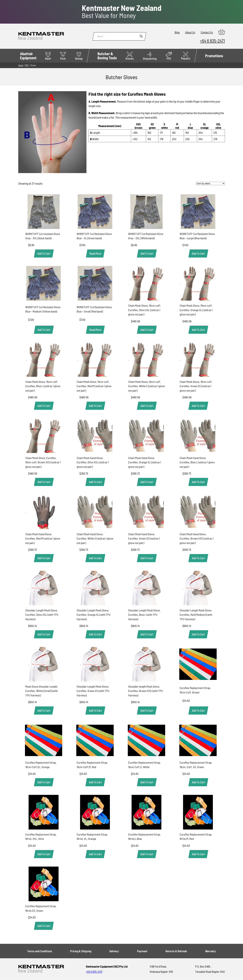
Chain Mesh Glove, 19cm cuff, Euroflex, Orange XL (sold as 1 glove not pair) (196, 310)
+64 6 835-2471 (212, 41)
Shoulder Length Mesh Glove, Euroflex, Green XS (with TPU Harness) (93, 691)
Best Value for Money (122, 12)
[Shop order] (210, 184)
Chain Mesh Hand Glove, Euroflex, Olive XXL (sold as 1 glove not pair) (93, 462)
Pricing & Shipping (81, 951)
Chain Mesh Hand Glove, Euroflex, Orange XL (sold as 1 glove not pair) (145, 462)
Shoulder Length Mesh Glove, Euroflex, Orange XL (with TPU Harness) (94, 615)
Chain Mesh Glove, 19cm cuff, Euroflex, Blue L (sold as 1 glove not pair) (43, 386)
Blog (177, 32)
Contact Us (207, 32)
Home (21, 65)
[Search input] (118, 36)
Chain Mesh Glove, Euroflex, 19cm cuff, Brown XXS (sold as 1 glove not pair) (43, 462)
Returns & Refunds (176, 951)
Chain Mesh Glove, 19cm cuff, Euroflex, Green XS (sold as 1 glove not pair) (196, 386)
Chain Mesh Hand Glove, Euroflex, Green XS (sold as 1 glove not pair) (144, 538)
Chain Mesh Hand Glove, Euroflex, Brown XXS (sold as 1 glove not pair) (197, 538)
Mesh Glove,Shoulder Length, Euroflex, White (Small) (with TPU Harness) (42, 691)
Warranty (210, 951)
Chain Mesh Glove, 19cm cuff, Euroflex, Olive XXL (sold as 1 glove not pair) (144, 310)
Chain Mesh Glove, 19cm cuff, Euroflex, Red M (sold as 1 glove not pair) (94, 386)
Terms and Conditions (40, 951)
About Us (190, 32)
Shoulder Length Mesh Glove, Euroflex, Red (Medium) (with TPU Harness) (196, 615)
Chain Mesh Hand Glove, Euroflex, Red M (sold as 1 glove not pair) (43, 538)
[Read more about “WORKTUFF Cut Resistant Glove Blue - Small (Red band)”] (95, 330)
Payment (142, 951)
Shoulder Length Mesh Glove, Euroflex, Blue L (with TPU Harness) (144, 615)
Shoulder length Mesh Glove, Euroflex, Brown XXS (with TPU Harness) (146, 691)
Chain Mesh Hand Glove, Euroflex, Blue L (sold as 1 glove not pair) (197, 462)
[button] (44, 253)
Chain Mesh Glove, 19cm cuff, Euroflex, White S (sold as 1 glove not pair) (146, 386)
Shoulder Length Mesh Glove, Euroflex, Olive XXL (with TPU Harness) (42, 615)
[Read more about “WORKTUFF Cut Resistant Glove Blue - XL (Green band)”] (95, 253)
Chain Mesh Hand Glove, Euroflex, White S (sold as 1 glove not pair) (95, 538)
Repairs (186, 56)
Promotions (214, 56)
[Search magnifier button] (141, 36)
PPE (169, 56)
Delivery (114, 951)
